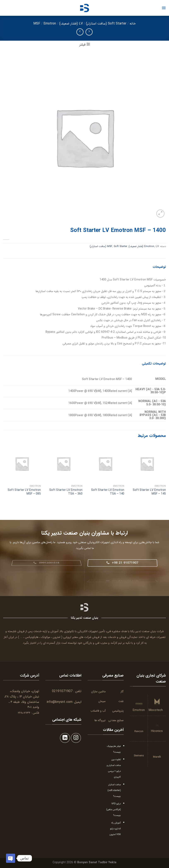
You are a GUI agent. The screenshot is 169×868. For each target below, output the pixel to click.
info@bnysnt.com (60, 702)
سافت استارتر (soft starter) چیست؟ (114, 790)
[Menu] (164, 8)
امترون (56, 637)
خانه (133, 24)
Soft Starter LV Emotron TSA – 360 (66, 492)
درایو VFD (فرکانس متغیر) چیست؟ (113, 809)
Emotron (50, 24)
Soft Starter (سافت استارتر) (106, 24)
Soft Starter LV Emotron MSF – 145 (149, 492)
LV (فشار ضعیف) (71, 24)
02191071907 (62, 691)
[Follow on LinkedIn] (65, 738)
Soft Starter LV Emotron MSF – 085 (24, 492)
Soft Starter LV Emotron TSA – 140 (108, 492)
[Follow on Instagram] (76, 738)
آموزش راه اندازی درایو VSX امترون (115, 829)
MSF (37, 24)
